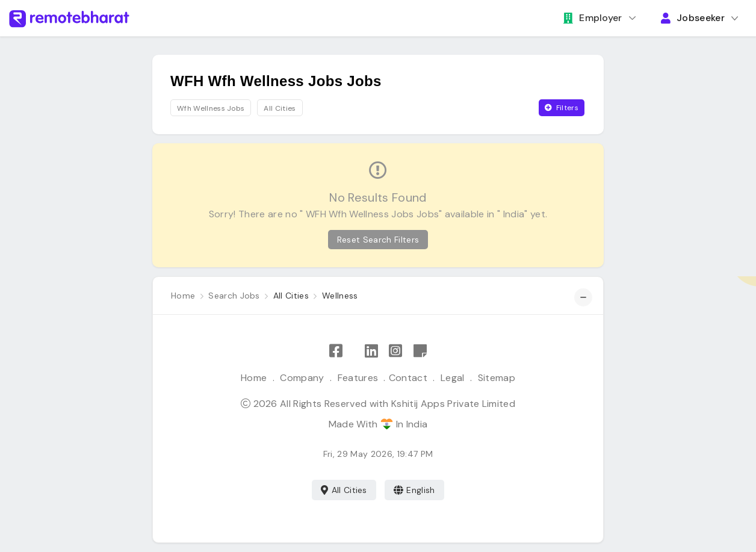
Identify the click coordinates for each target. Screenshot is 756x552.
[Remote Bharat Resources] (420, 351)
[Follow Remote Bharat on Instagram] (395, 351)
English (414, 490)
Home (254, 378)
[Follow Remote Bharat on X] (353, 351)
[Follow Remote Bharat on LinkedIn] (371, 351)
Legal (453, 378)
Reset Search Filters (378, 240)
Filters (562, 108)
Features (358, 378)
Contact (408, 378)
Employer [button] (593, 18)
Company (302, 378)
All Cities (344, 490)
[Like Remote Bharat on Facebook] (336, 351)
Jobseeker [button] (693, 18)
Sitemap (497, 378)
